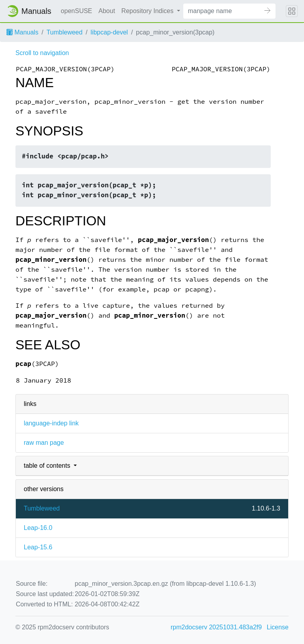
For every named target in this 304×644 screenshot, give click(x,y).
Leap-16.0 (38, 528)
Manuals (22, 32)
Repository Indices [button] (148, 11)
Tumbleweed (64, 32)
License (278, 627)
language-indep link (51, 423)
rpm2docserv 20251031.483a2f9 (216, 627)
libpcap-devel (109, 32)
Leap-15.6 (38, 547)
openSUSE (77, 11)
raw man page (44, 443)
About (107, 11)
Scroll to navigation (42, 53)
